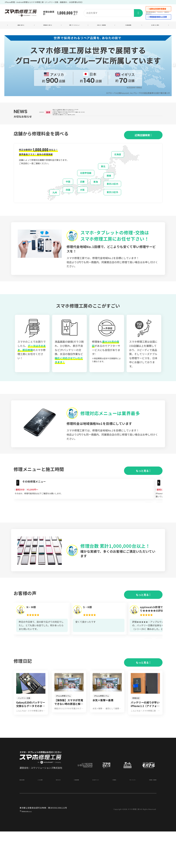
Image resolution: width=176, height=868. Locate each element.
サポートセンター (127, 816)
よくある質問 (42, 816)
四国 (68, 200)
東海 (96, 192)
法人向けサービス (92, 816)
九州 (55, 203)
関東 (109, 186)
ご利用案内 (110, 816)
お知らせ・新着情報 (101, 26)
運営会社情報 (25, 816)
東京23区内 (112, 194)
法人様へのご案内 (155, 26)
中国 (68, 192)
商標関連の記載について (33, 847)
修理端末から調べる (48, 26)
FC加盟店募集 (128, 26)
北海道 (118, 165)
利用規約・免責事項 (148, 816)
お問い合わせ (58, 816)
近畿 (82, 192)
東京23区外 (112, 203)
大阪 (82, 200)
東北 (103, 177)
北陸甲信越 (86, 184)
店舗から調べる (21, 26)
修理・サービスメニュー (75, 26)
